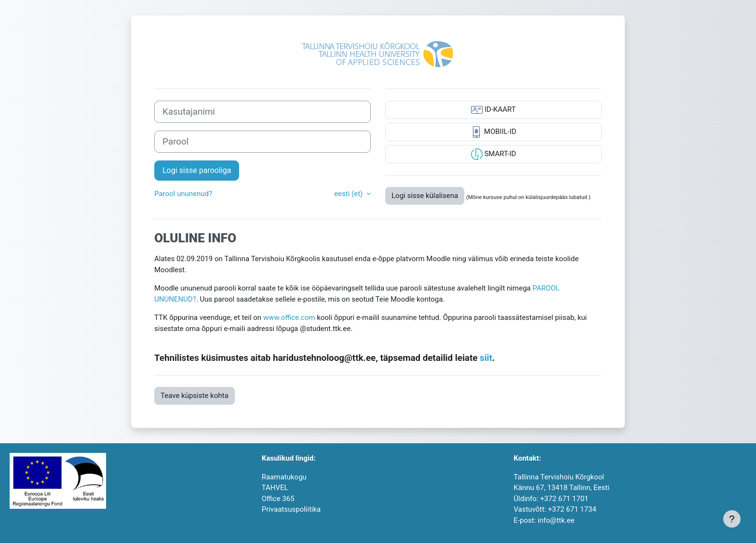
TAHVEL (275, 488)
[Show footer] (732, 519)
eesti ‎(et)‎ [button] (349, 194)
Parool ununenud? (183, 194)
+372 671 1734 (572, 509)
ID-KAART (493, 110)
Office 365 (278, 499)
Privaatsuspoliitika (291, 509)
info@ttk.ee (556, 520)
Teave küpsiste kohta (195, 396)
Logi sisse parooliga (197, 170)
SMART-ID (494, 154)
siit (486, 358)
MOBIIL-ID (493, 132)
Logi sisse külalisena (425, 196)
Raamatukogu (284, 477)
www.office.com (289, 318)
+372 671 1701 (564, 499)
